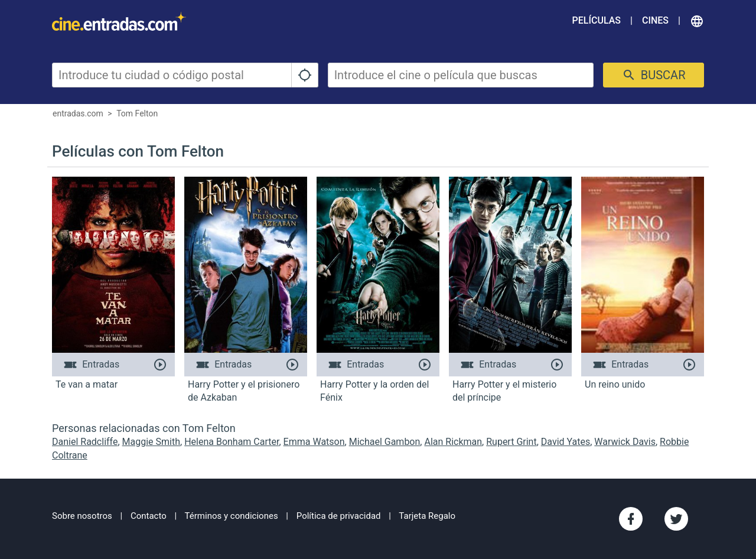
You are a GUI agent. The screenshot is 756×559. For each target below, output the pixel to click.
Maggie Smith (151, 442)
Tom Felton (137, 113)
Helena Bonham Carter (232, 442)
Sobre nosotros (82, 516)
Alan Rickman (453, 442)
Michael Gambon (385, 442)
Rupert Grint (511, 442)
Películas (597, 20)
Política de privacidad (339, 516)
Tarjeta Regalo (427, 516)
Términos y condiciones (232, 516)
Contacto (149, 516)
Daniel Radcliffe (85, 442)
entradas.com (78, 113)
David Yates (566, 442)
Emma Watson (314, 442)
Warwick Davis (625, 442)
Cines (655, 20)
